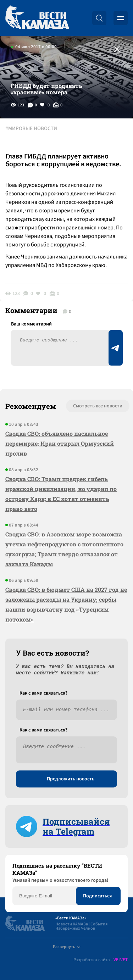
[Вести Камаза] (37, 18)
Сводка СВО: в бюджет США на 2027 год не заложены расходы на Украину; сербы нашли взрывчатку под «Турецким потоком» (66, 604)
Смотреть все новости (98, 406)
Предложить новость (71, 779)
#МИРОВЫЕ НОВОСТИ (31, 129)
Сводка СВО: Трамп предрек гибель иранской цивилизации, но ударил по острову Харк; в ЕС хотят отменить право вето (61, 494)
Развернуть (66, 947)
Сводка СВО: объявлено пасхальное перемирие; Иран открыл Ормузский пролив (60, 443)
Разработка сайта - (101, 960)
